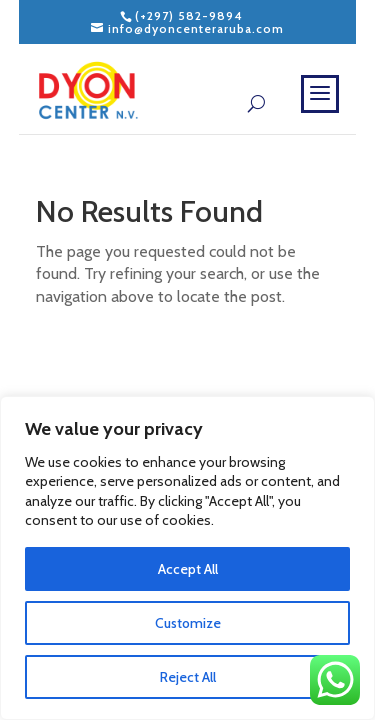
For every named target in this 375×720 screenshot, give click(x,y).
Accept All (188, 569)
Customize (188, 623)
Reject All (188, 677)
